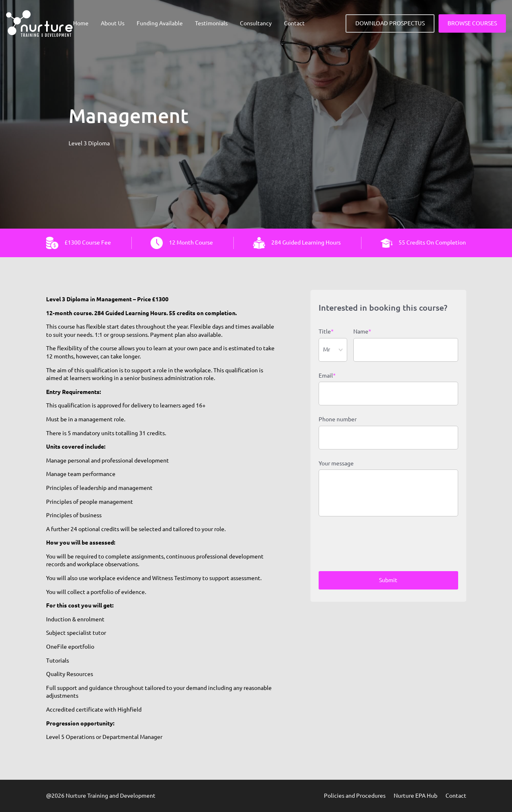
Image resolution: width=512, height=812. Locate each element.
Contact (294, 23)
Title (326, 332)
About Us (113, 23)
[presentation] (381, 545)
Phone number (338, 419)
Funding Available (160, 23)
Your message (336, 463)
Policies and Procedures (355, 796)
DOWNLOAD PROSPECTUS (390, 23)
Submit (388, 580)
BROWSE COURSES (472, 23)
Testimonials (211, 23)
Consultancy (256, 23)
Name (362, 332)
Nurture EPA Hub (416, 796)
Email (327, 376)
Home (81, 23)
